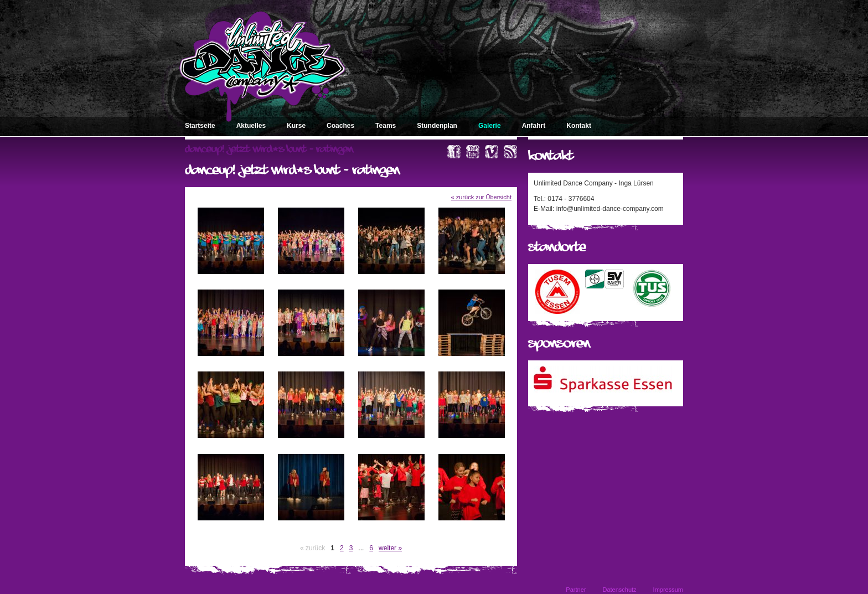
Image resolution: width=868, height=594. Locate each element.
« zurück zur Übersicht (481, 197)
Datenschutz (619, 590)
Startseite (200, 126)
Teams (386, 126)
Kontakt (579, 126)
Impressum (668, 590)
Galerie (490, 126)
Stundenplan (437, 126)
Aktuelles (251, 126)
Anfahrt (534, 126)
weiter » (390, 548)
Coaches (340, 126)
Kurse (296, 126)
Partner (576, 590)
